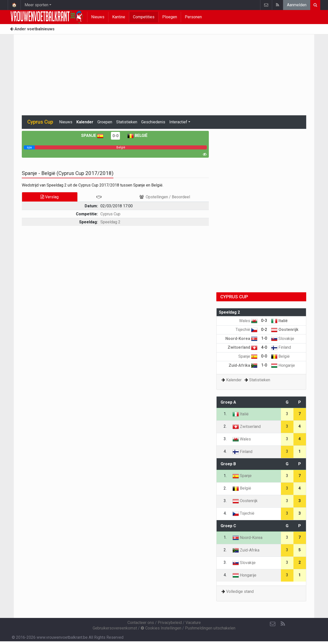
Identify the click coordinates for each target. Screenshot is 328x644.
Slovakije (283, 339)
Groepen (105, 122)
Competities (144, 17)
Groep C (228, 526)
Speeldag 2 (110, 222)
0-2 (264, 330)
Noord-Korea (241, 339)
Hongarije (283, 365)
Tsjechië (247, 330)
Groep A (228, 402)
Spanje (92, 135)
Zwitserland (242, 347)
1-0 (264, 338)
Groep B (228, 464)
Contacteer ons (141, 623)
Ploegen (170, 17)
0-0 (115, 136)
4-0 (264, 347)
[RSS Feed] (283, 624)
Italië (279, 321)
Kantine (119, 17)
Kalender (85, 122)
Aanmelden (297, 5)
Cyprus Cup (110, 214)
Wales (248, 321)
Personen (193, 17)
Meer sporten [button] (36, 5)
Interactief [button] (178, 122)
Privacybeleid (170, 623)
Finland (281, 347)
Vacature (193, 623)
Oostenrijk (285, 330)
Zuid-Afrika (243, 365)
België (137, 135)
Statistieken (127, 122)
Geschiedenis (153, 122)
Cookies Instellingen (161, 628)
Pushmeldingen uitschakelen (210, 628)
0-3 (264, 320)
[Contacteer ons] (273, 624)
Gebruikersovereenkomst (115, 628)
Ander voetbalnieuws (32, 29)
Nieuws (98, 17)
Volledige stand (240, 591)
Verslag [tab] (50, 197)
